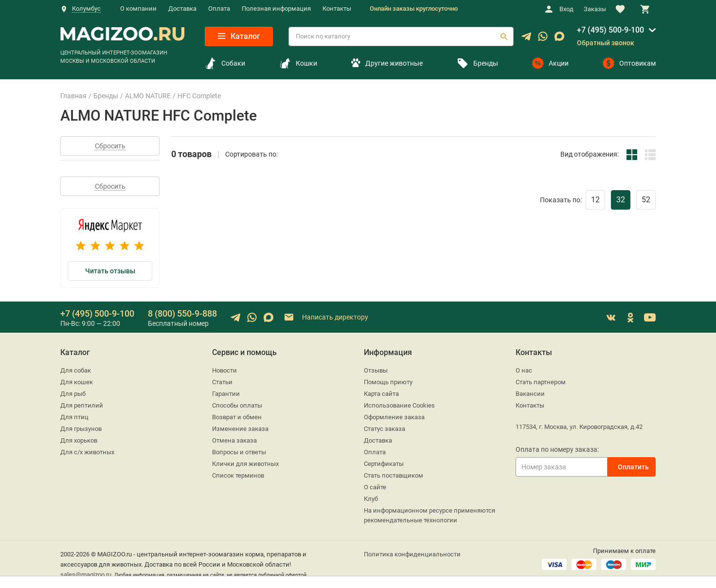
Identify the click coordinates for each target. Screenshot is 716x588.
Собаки (225, 63)
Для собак (76, 370)
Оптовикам (629, 63)
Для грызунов (81, 429)
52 (646, 200)
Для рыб (73, 394)
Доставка (182, 9)
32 (621, 200)
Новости (224, 370)
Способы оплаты (237, 405)
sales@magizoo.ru (86, 575)
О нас (524, 370)
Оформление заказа (394, 417)
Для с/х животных (87, 452)
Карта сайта (381, 394)
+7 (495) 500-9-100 (610, 30)
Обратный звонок (606, 43)
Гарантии (226, 394)
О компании (138, 9)
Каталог (239, 36)
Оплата (219, 9)
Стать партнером (541, 382)
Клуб (371, 499)
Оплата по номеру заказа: (557, 449)
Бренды (477, 63)
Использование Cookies (399, 405)
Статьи (222, 382)
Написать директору (326, 317)
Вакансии (530, 394)
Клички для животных (245, 464)
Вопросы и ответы (239, 452)
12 (595, 200)
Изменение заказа (240, 429)
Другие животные (387, 63)
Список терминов (238, 475)
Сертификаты (384, 464)
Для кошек (77, 382)
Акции (550, 63)
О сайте (375, 487)
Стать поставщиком (394, 475)
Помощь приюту (388, 382)
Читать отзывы (110, 271)
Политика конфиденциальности (412, 554)
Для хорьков (79, 440)
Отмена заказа (234, 440)
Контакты (337, 9)
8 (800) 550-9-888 (182, 313)
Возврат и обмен (237, 417)
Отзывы (376, 370)
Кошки (298, 63)
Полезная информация (276, 9)
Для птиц (74, 417)
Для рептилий (82, 405)
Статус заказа (385, 429)
